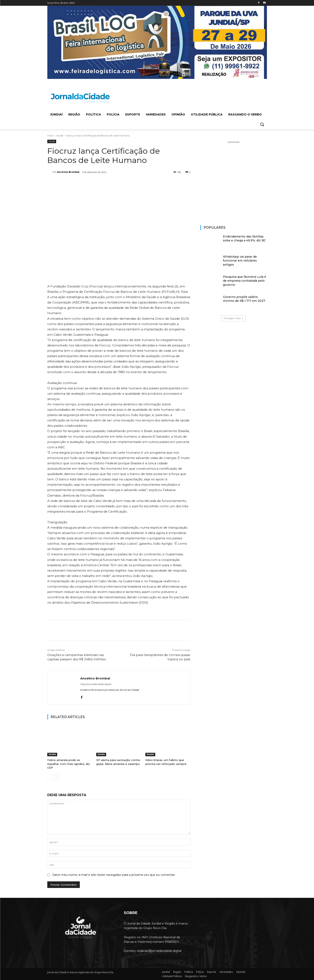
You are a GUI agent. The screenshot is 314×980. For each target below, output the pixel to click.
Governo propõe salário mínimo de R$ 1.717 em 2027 (244, 299)
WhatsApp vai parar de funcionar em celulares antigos (240, 261)
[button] (262, 124)
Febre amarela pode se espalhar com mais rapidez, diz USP (69, 764)
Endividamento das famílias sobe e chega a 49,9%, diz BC (244, 239)
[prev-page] (50, 777)
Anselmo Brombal (68, 172)
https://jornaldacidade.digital (96, 684)
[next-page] (56, 777)
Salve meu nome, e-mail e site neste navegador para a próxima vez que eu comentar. (114, 875)
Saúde (60, 135)
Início (50, 135)
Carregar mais (233, 318)
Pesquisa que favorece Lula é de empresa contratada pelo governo (244, 281)
